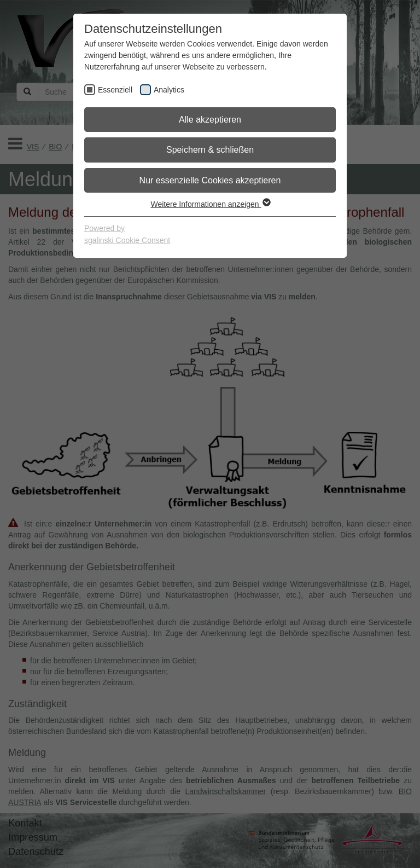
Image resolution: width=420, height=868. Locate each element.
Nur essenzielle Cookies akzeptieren (210, 180)
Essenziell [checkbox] (115, 90)
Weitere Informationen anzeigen (210, 204)
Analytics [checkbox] (169, 90)
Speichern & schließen (210, 150)
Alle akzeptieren (210, 120)
